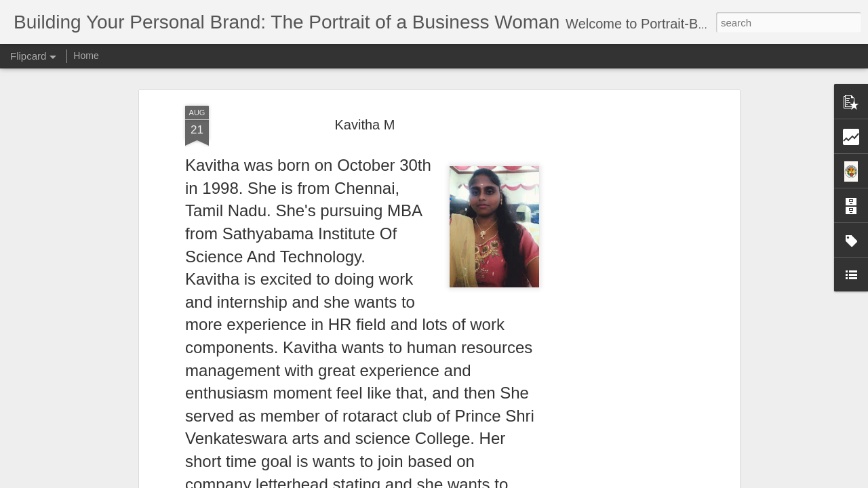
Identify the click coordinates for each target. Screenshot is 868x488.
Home (86, 56)
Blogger (476, 481)
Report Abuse (516, 481)
